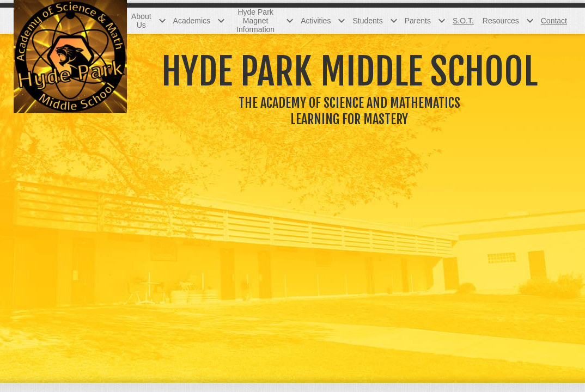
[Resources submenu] (507, 21)
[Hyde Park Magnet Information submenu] (262, 21)
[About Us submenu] (148, 21)
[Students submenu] (374, 21)
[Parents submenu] (424, 21)
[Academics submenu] (198, 21)
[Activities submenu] (322, 21)
